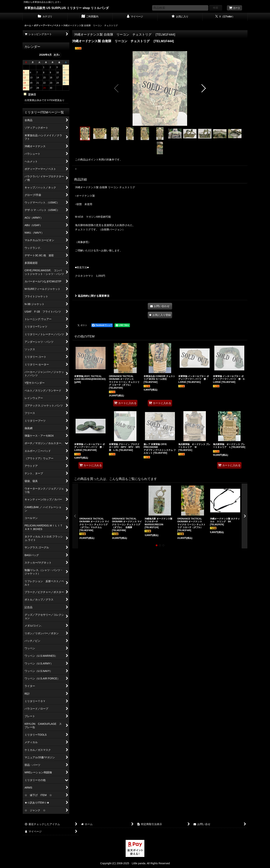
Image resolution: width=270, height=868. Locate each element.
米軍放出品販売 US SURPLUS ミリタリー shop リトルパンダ (67, 8)
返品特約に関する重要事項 (92, 296)
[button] (117, 88)
